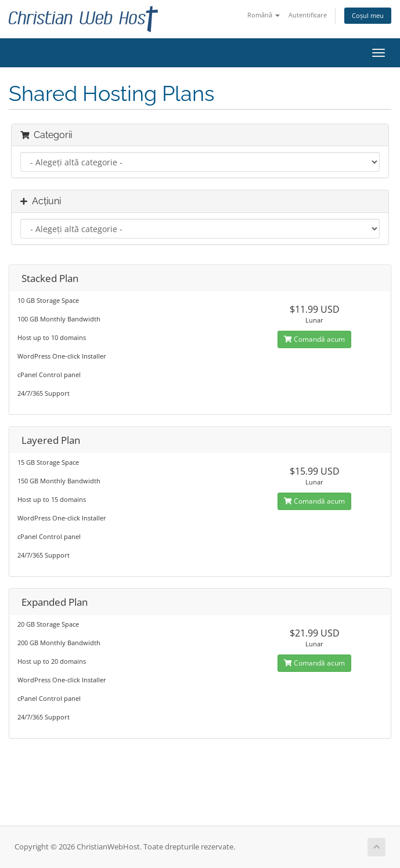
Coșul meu (368, 15)
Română (264, 15)
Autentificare (308, 15)
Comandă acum (314, 339)
